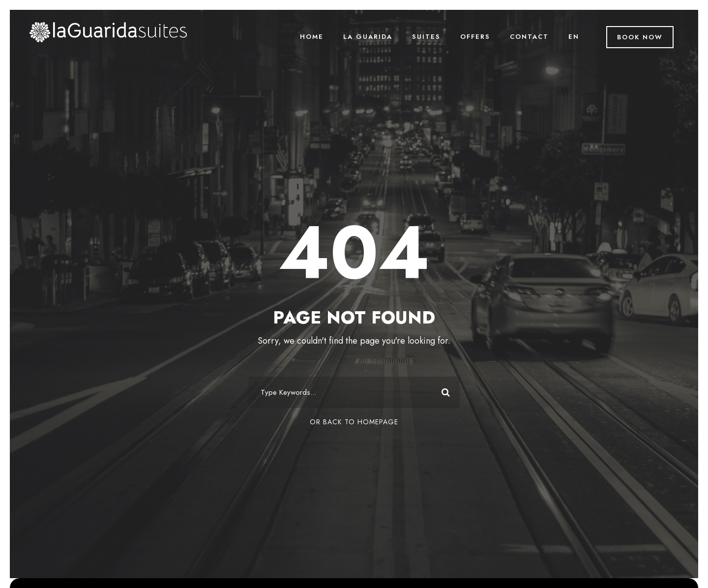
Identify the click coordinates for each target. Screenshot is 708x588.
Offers (475, 37)
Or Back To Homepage (354, 422)
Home (312, 37)
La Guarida (368, 37)
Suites (426, 37)
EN (574, 37)
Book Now (640, 37)
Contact (529, 37)
